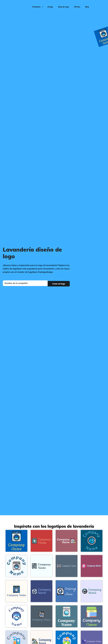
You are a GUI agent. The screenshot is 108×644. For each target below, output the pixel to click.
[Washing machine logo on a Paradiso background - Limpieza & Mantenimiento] (67, 616)
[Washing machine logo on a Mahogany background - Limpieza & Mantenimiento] (42, 541)
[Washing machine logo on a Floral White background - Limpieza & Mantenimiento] (16, 591)
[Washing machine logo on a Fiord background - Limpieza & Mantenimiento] (42, 616)
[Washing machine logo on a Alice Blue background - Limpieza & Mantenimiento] (16, 566)
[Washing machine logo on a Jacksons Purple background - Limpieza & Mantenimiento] (42, 591)
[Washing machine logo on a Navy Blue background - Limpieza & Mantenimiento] (16, 541)
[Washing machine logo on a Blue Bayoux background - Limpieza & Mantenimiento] (67, 566)
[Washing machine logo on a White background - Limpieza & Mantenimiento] (16, 616)
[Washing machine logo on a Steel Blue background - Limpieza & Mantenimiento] (67, 591)
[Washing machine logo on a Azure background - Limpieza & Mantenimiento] (42, 566)
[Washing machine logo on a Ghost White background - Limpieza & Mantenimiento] (92, 591)
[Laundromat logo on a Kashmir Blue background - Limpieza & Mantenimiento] (92, 616)
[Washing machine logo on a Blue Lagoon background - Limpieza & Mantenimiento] (92, 541)
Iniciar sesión (99, 5)
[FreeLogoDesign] (13, 5)
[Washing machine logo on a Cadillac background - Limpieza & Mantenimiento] (92, 566)
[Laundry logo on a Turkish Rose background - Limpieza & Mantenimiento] (67, 541)
